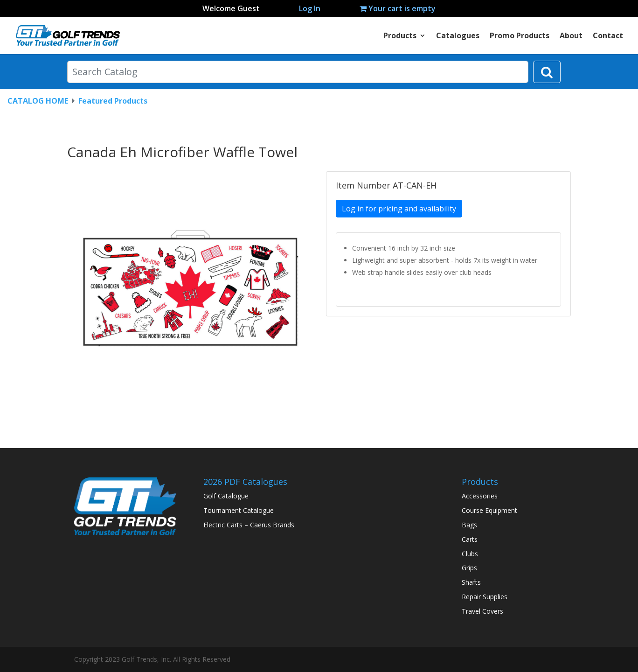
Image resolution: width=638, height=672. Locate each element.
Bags (469, 525)
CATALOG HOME (38, 101)
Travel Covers (482, 611)
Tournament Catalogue (239, 510)
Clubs (470, 554)
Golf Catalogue (226, 496)
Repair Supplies (485, 597)
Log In (310, 8)
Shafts (471, 582)
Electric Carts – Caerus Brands (249, 525)
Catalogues (458, 36)
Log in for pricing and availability (399, 209)
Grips (469, 568)
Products (400, 36)
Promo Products (520, 36)
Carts (470, 539)
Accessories (480, 496)
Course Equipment (489, 510)
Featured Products (113, 101)
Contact (608, 36)
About (571, 36)
